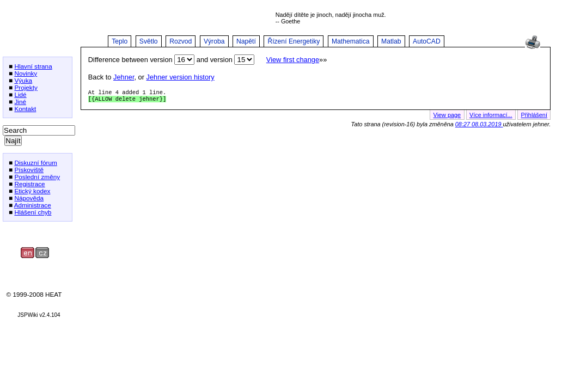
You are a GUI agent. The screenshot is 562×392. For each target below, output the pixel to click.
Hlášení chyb (33, 212)
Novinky (26, 73)
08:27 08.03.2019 (479, 126)
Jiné (20, 102)
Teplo (120, 41)
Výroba (214, 41)
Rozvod (181, 41)
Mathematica (351, 41)
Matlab (391, 41)
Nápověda (29, 198)
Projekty (26, 87)
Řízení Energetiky (294, 41)
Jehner (124, 77)
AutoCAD (427, 41)
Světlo (149, 41)
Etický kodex (32, 191)
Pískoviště (29, 170)
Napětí (246, 41)
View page (447, 117)
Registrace (29, 184)
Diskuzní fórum (35, 163)
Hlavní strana (33, 66)
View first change (293, 60)
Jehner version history (181, 77)
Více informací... (491, 117)
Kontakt (25, 109)
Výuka (23, 80)
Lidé (20, 94)
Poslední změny (37, 177)
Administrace (33, 205)
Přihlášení (534, 117)
